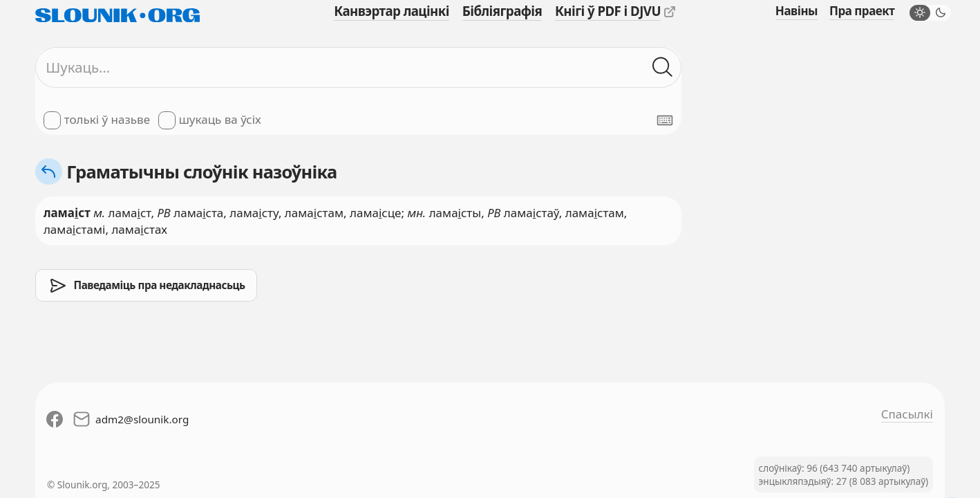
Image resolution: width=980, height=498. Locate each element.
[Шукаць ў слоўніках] (663, 68)
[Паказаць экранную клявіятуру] (665, 120)
